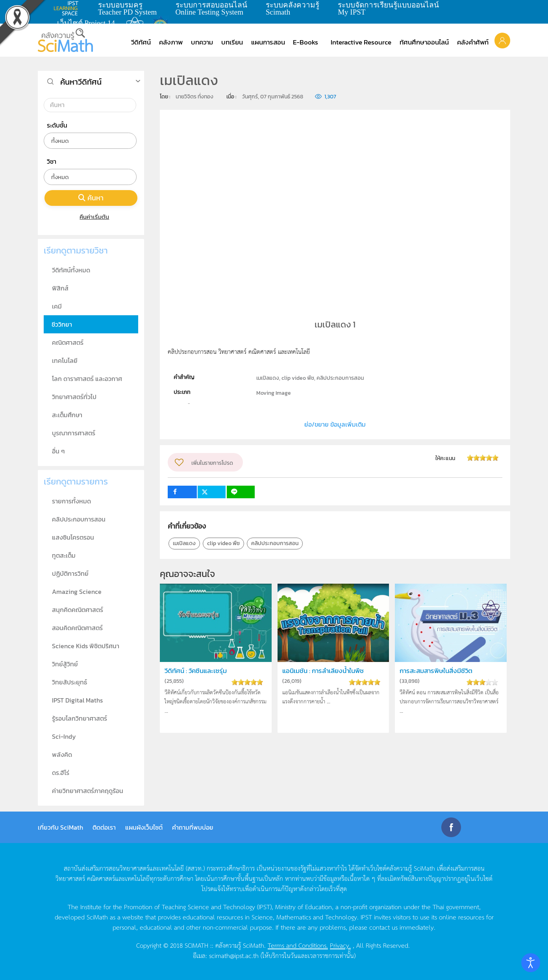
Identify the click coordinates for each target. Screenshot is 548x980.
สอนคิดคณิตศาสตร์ (77, 628)
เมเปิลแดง (184, 543)
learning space (68, 8)
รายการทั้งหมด (71, 501)
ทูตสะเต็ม (64, 555)
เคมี (57, 306)
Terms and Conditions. (298, 945)
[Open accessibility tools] (531, 963)
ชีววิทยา (62, 324)
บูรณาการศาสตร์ (74, 433)
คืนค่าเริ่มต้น (91, 217)
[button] (502, 40)
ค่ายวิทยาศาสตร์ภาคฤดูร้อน (88, 791)
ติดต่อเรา (104, 827)
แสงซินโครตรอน (73, 537)
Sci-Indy (64, 736)
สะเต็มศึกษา (67, 415)
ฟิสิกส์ (60, 288)
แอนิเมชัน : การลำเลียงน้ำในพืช (323, 671)
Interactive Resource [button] (361, 42)
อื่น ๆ (58, 451)
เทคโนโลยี (65, 361)
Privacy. (340, 945)
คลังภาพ (171, 42)
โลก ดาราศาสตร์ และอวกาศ (87, 379)
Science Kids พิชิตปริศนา (86, 646)
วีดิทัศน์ (141, 42)
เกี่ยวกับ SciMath (60, 827)
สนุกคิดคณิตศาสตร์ (78, 610)
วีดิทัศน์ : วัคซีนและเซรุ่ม (196, 671)
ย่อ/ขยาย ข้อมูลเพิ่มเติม (335, 424)
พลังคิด (62, 754)
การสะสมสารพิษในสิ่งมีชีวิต (436, 671)
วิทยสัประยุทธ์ (69, 682)
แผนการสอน (268, 42)
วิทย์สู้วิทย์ (65, 664)
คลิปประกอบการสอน (275, 543)
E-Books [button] (305, 42)
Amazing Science (77, 592)
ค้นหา (91, 198)
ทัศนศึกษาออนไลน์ (424, 42)
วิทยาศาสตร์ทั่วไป (74, 397)
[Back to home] (65, 40)
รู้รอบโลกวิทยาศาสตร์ (80, 718)
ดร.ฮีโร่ (61, 773)
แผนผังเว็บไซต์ (144, 827)
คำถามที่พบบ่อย (193, 827)
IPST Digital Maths (77, 700)
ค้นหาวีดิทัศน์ (81, 82)
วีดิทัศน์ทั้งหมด (71, 270)
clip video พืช (223, 543)
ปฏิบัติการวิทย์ (70, 573)
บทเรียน (232, 42)
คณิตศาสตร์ (68, 342)
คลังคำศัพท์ (473, 42)
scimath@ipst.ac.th (234, 955)
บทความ (202, 42)
